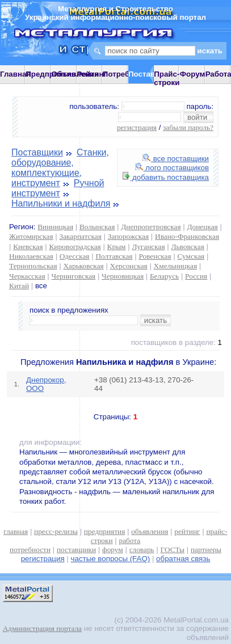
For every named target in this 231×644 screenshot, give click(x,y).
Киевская (28, 247)
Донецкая (202, 227)
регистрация (137, 127)
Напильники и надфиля (61, 203)
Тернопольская (33, 266)
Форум (193, 74)
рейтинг (187, 531)
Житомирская (31, 236)
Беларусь (164, 276)
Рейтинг (92, 74)
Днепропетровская (151, 227)
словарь (142, 550)
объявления (150, 531)
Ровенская (155, 256)
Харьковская (83, 266)
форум (113, 550)
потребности (30, 550)
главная (16, 531)
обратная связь (183, 559)
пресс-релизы (56, 531)
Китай (19, 286)
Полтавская (114, 256)
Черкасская (27, 276)
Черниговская (73, 276)
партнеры (206, 550)
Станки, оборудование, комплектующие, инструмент (60, 168)
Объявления (75, 74)
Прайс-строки (167, 78)
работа (129, 540)
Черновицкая (123, 276)
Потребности (127, 74)
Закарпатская (80, 236)
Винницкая (55, 227)
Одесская (75, 256)
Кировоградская (75, 247)
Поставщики (37, 152)
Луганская (148, 247)
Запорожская (128, 236)
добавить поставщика (166, 177)
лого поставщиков (172, 168)
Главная (15, 74)
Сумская (191, 256)
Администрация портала (42, 628)
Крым (117, 247)
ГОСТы (173, 550)
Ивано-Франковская (187, 236)
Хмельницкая (175, 266)
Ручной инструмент (58, 188)
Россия (196, 276)
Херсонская (129, 266)
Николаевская (31, 256)
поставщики (76, 550)
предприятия (104, 531)
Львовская (187, 247)
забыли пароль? (188, 127)
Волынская (97, 227)
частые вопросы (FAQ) (111, 559)
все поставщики (176, 159)
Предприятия (51, 74)
